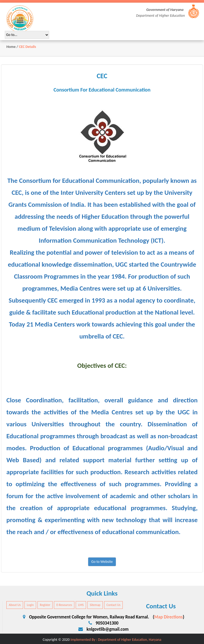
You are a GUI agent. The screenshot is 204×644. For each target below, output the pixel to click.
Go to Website (102, 562)
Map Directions (168, 617)
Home (11, 47)
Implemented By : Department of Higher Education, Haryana (116, 640)
